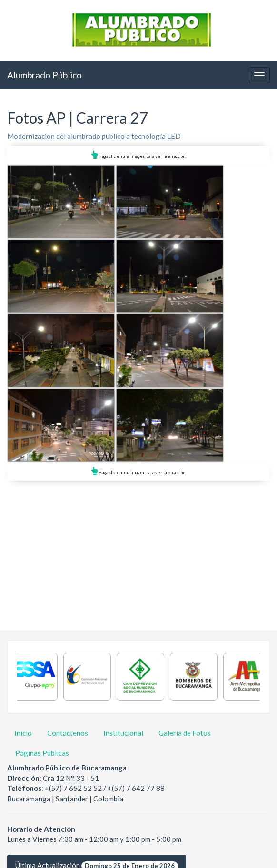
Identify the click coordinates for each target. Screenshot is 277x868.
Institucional (123, 733)
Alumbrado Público (45, 75)
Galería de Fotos (185, 733)
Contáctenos (68, 733)
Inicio (23, 733)
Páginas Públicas (42, 753)
